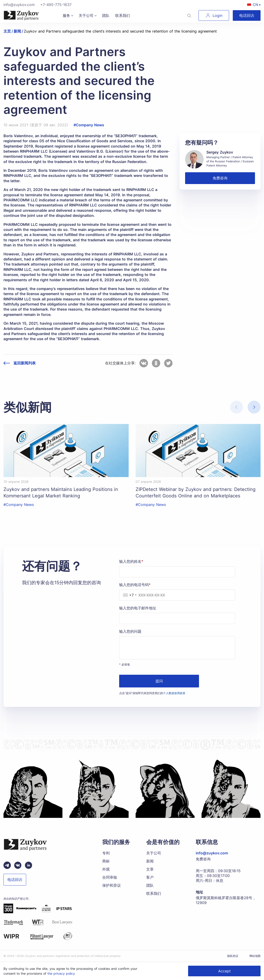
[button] (254, 407)
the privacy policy (61, 973)
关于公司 (86, 15)
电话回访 (247, 15)
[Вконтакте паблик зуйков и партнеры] (18, 865)
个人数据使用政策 (174, 693)
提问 (159, 681)
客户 (150, 877)
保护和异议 (112, 885)
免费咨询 (220, 178)
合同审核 (110, 877)
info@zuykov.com (19, 5)
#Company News (89, 125)
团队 (106, 15)
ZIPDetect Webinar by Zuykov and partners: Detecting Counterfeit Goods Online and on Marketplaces (196, 493)
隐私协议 (233, 956)
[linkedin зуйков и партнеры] (28, 865)
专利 (106, 853)
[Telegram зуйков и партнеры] (7, 865)
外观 (106, 869)
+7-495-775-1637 (56, 5)
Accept (224, 971)
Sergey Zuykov (220, 152)
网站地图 (255, 956)
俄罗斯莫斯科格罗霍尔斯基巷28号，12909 (226, 900)
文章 (150, 869)
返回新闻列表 (25, 363)
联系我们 (123, 15)
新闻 (150, 861)
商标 (106, 861)
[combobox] (129, 595)
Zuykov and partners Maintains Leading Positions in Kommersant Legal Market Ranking (61, 493)
